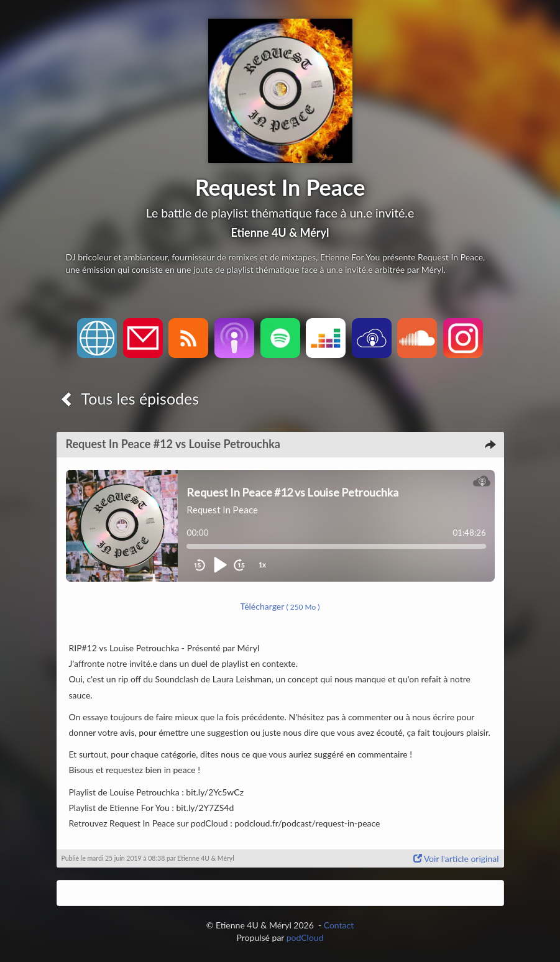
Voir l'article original (456, 859)
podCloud (305, 937)
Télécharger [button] (280, 606)
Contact (339, 925)
